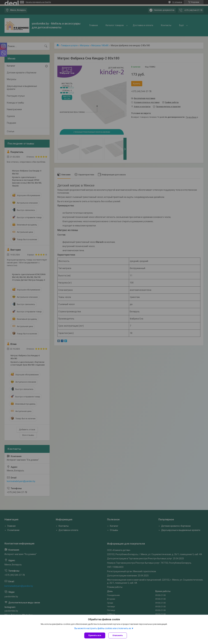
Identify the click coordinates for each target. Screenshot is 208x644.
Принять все (95, 635)
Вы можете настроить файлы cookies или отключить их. (103, 628)
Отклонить (118, 635)
